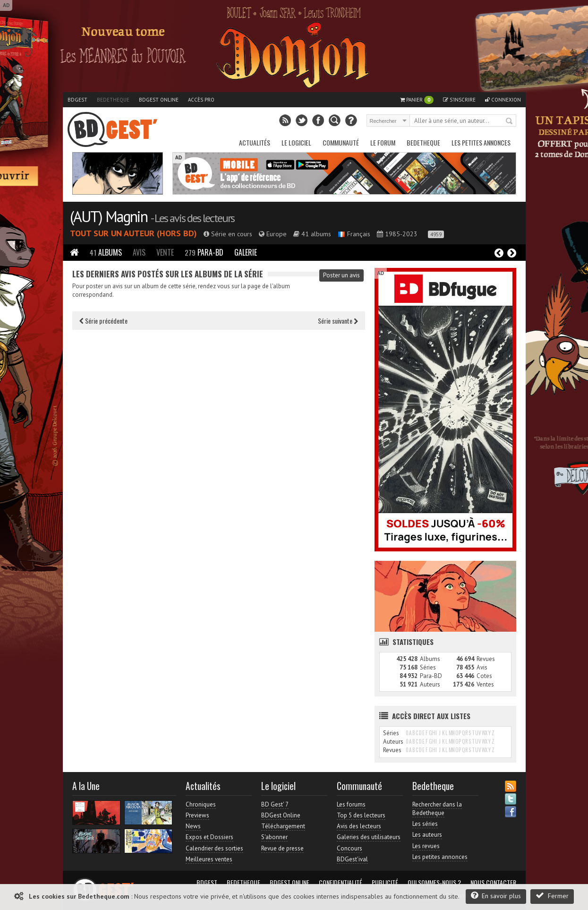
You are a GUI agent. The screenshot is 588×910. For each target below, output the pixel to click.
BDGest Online (159, 100)
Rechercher (510, 121)
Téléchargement (283, 826)
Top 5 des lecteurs (361, 815)
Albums (106, 252)
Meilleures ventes (209, 859)
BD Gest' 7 (275, 804)
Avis (139, 252)
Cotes (484, 676)
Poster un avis (341, 275)
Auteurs (430, 684)
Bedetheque (113, 100)
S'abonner (274, 837)
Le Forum (383, 142)
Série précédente (103, 321)
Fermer (552, 896)
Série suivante (338, 321)
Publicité (385, 883)
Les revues (426, 846)
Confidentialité (341, 883)
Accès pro (201, 100)
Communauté (341, 142)
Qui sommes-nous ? (434, 883)
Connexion (503, 100)
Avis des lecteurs (359, 826)
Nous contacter (493, 883)
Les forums (351, 804)
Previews (197, 815)
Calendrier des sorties (214, 848)
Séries (428, 667)
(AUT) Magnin (109, 216)
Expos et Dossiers (209, 837)
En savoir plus (496, 896)
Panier (417, 100)
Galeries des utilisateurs (369, 837)
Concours (349, 848)
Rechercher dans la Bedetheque (437, 809)
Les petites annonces (481, 142)
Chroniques (201, 804)
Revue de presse (282, 848)
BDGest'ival (352, 859)
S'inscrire (459, 100)
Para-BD (204, 252)
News (193, 826)
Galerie (246, 252)
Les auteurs (427, 835)
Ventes (485, 684)
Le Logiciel (296, 142)
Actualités (255, 142)
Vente (165, 252)
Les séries (425, 824)
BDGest (77, 100)
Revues (486, 659)
